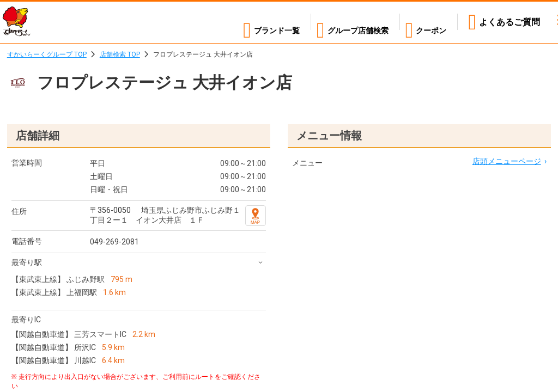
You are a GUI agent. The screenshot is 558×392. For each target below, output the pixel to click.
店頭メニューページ (507, 161)
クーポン (429, 22)
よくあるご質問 (510, 22)
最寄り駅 (27, 262)
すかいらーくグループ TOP (47, 54)
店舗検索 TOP (120, 54)
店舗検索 (344, 22)
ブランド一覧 (251, 22)
